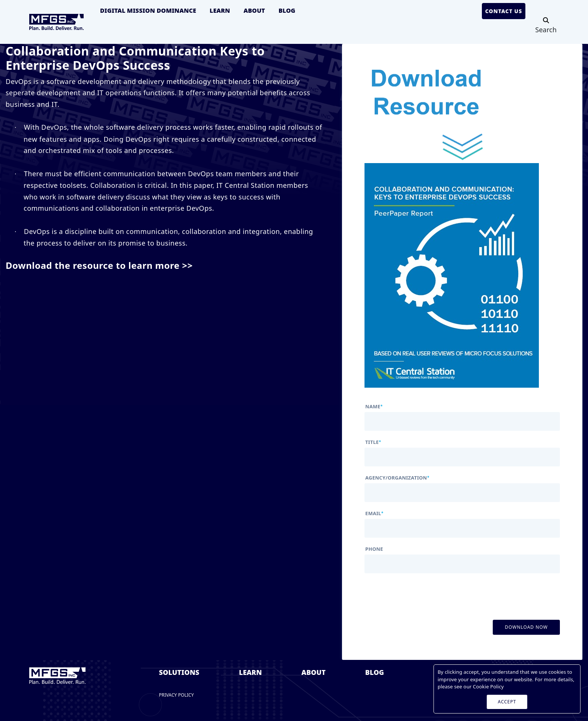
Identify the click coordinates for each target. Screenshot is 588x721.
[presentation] (421, 593)
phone (374, 549)
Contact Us (504, 11)
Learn (220, 10)
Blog (287, 10)
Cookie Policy (488, 687)
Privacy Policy (176, 695)
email (374, 513)
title (373, 442)
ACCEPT (507, 702)
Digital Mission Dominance (148, 10)
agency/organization (397, 478)
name (374, 407)
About (254, 10)
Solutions (179, 672)
